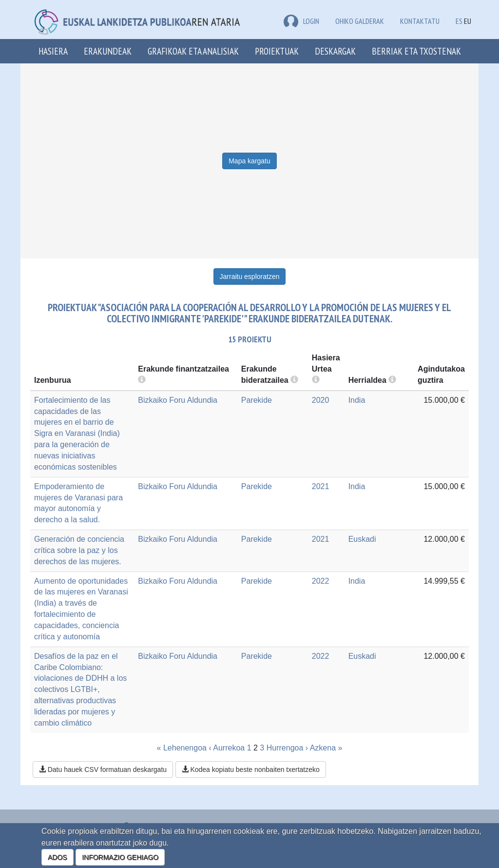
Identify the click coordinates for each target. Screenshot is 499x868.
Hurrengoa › (287, 748)
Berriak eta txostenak (416, 51)
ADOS (58, 857)
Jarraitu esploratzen (250, 276)
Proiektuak (277, 51)
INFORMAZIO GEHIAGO (120, 857)
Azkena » (326, 748)
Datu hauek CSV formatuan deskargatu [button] (103, 769)
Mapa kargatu (249, 161)
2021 (321, 486)
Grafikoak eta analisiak (193, 51)
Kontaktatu (420, 21)
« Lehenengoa (182, 748)
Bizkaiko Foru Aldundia (178, 400)
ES (459, 21)
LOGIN (301, 21)
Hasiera (53, 51)
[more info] (316, 380)
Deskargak (335, 51)
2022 (321, 581)
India (357, 400)
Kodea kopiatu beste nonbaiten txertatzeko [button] (251, 769)
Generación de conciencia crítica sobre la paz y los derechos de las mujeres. (79, 550)
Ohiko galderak (360, 21)
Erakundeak (108, 51)
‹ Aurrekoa (227, 748)
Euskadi (362, 539)
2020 (321, 400)
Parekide (257, 400)
